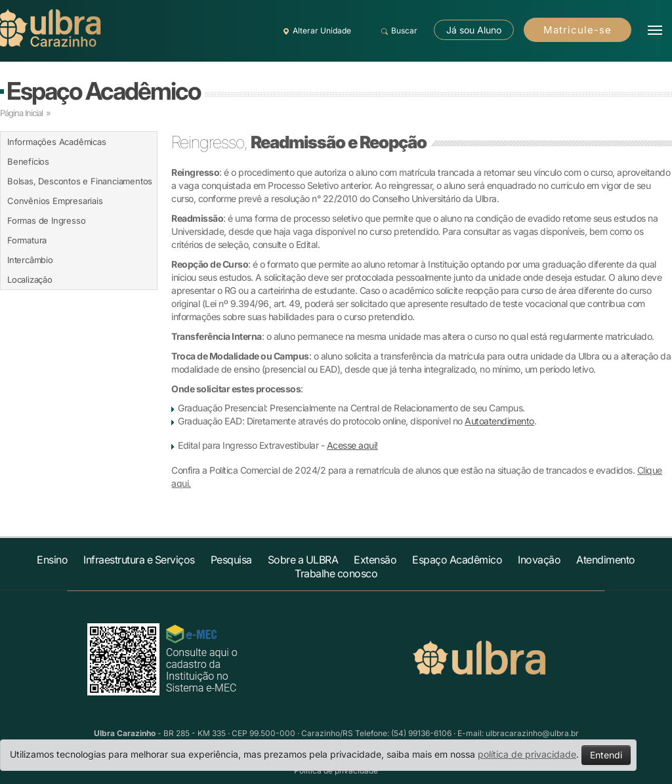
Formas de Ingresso (46, 220)
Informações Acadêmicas (57, 142)
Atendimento (606, 560)
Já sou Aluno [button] (474, 30)
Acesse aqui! (352, 445)
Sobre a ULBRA (303, 560)
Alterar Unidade (315, 31)
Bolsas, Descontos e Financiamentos (80, 181)
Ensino (52, 560)
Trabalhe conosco (336, 573)
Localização (30, 279)
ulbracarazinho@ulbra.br (532, 733)
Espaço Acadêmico (103, 91)
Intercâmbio (30, 260)
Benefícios (28, 161)
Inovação (539, 560)
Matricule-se (577, 30)
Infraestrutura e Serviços (139, 560)
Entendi (606, 755)
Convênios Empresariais (55, 201)
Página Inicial (21, 113)
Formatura (27, 240)
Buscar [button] (397, 31)
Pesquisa (231, 560)
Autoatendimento (499, 421)
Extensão (375, 560)
